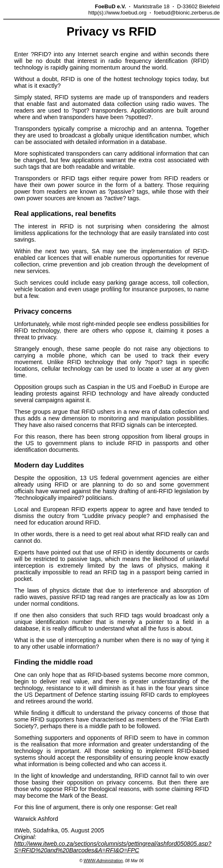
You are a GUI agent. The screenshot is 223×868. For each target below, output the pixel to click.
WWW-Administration (103, 861)
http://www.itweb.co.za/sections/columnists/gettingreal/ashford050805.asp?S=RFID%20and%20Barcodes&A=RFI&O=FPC (113, 847)
